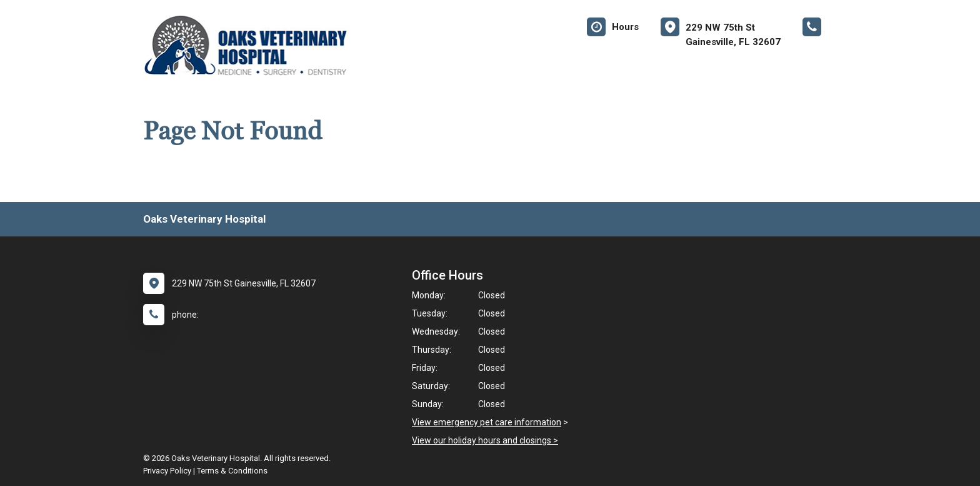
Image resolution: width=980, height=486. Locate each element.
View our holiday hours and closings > (485, 440)
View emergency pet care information (487, 422)
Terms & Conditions (232, 471)
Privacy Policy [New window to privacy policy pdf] (167, 471)
